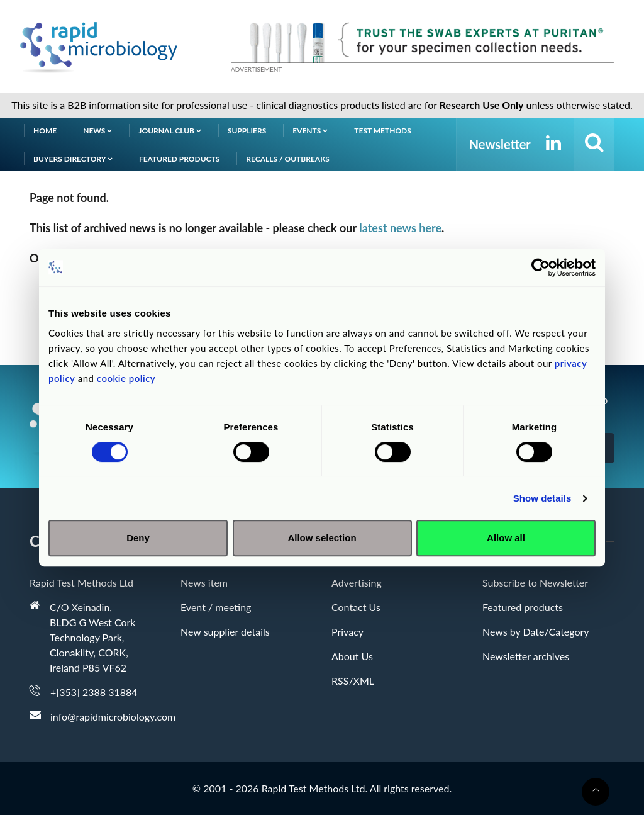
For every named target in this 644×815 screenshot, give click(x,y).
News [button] (97, 131)
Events (310, 131)
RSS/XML (353, 681)
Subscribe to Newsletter (535, 582)
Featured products (179, 159)
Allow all (506, 538)
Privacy (347, 632)
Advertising (357, 582)
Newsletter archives (526, 656)
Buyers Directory (73, 159)
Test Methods (383, 131)
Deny (138, 538)
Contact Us (356, 607)
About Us (352, 656)
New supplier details (225, 632)
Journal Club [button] (170, 131)
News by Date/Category (536, 632)
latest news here (400, 228)
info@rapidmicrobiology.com (113, 717)
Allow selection (322, 538)
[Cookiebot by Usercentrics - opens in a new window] (541, 267)
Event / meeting (216, 607)
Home (45, 131)
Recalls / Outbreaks (288, 159)
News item (204, 582)
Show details (542, 498)
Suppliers (247, 131)
